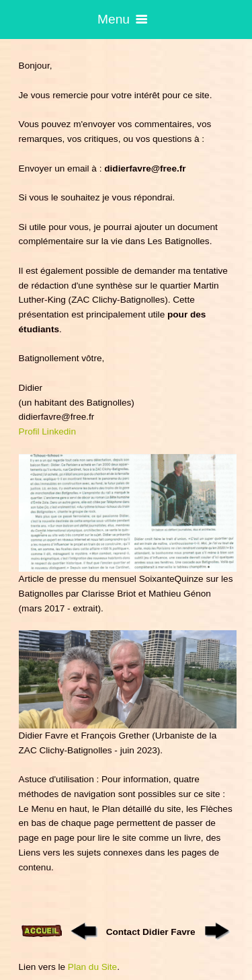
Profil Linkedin (47, 431)
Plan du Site (92, 967)
